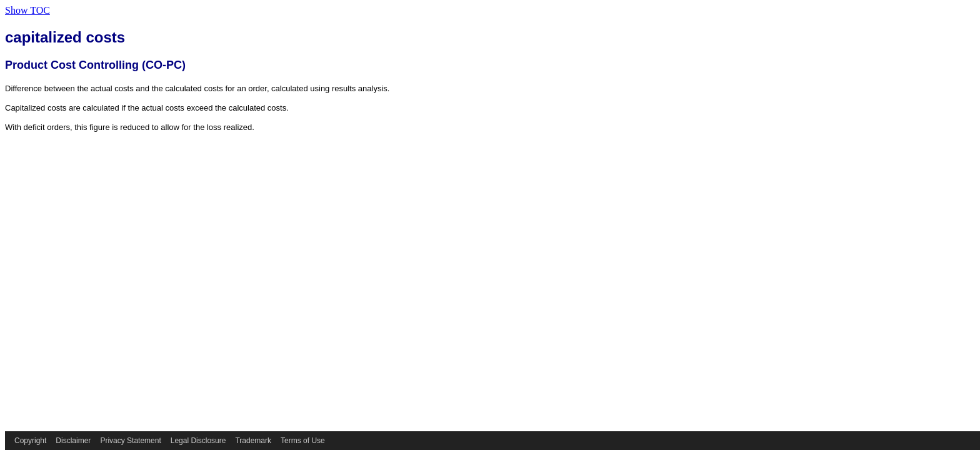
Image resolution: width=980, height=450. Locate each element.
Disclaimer (73, 441)
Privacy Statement (130, 441)
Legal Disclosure (198, 441)
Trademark (253, 441)
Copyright (30, 441)
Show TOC (27, 10)
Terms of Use (303, 441)
